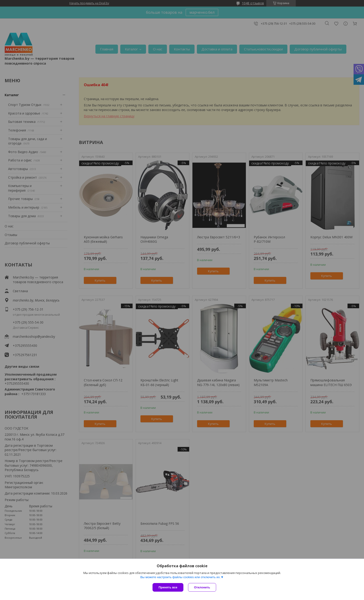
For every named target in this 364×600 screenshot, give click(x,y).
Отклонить (202, 587)
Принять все (168, 587)
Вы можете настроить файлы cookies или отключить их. (180, 577)
